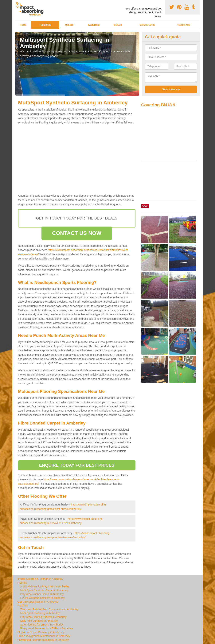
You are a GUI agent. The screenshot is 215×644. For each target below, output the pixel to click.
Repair (118, 25)
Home (23, 25)
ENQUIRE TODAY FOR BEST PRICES (77, 465)
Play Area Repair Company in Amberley (41, 632)
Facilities (94, 25)
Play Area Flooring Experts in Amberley (43, 617)
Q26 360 (69, 25)
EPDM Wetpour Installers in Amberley (43, 598)
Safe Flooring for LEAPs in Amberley (42, 625)
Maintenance (148, 25)
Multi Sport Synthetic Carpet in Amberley (44, 590)
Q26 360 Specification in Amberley (38, 602)
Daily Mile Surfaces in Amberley (39, 621)
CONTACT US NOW (77, 233)
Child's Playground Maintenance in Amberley (44, 636)
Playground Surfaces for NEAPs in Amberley (47, 628)
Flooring (45, 25)
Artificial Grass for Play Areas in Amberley (45, 586)
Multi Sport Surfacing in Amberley (40, 613)
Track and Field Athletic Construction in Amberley (49, 609)
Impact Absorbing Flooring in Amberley (40, 579)
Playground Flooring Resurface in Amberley (43, 640)
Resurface (184, 25)
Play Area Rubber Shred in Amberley (42, 594)
